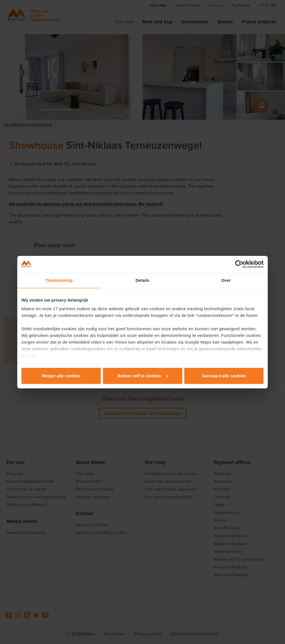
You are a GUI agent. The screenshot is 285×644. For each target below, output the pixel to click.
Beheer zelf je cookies (143, 376)
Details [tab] (142, 280)
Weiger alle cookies (61, 376)
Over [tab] (226, 280)
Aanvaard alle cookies (224, 376)
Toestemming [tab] (59, 280)
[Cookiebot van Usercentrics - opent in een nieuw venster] (239, 264)
